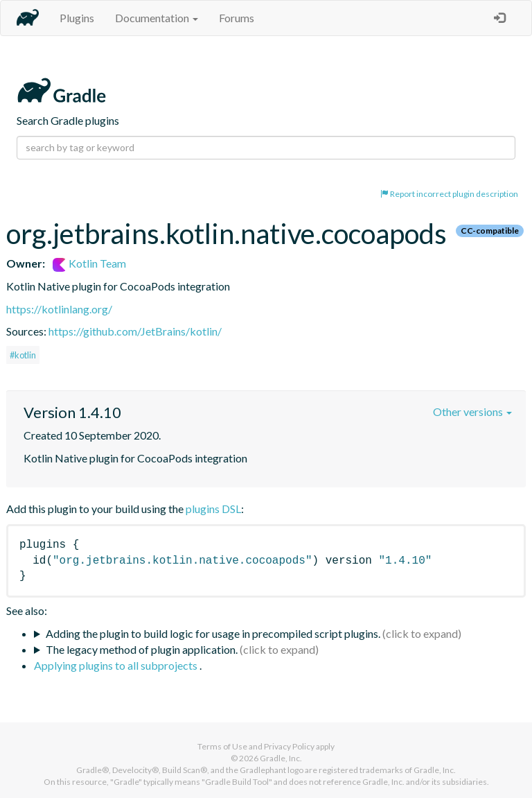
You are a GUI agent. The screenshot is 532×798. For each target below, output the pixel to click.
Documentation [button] (157, 18)
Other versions (472, 411)
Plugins (77, 18)
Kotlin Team (89, 263)
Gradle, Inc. (281, 758)
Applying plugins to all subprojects (117, 665)
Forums (237, 18)
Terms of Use (222, 746)
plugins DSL (213, 509)
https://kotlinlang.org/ (59, 309)
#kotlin (23, 355)
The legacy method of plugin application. (142, 649)
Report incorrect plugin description (449, 194)
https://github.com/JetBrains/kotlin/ (135, 331)
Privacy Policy (289, 746)
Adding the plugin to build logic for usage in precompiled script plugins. (213, 633)
